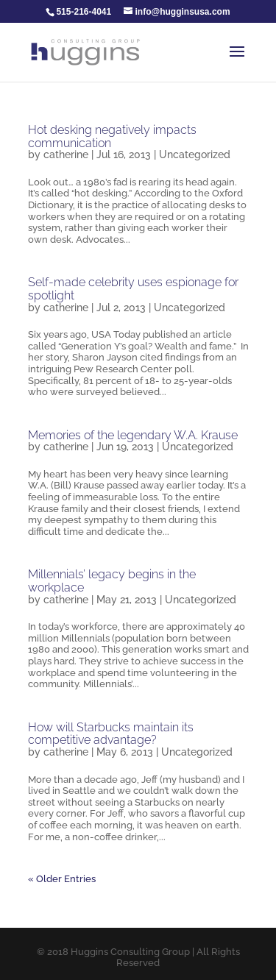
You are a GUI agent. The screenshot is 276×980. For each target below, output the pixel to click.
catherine (66, 155)
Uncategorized (195, 155)
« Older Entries (62, 879)
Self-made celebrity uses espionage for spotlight (133, 289)
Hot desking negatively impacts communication (112, 136)
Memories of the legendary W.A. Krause (133, 435)
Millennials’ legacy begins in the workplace (112, 581)
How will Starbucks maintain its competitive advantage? (111, 734)
